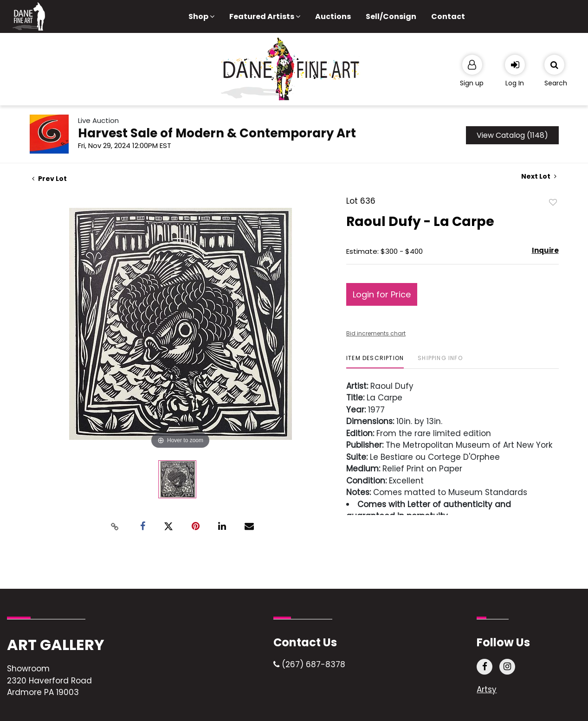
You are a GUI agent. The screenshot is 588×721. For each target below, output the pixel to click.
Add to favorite (553, 202)
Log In (515, 83)
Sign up (472, 83)
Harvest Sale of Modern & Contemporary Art (217, 133)
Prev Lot (49, 179)
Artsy (487, 689)
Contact (448, 16)
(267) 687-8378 (309, 664)
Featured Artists (265, 16)
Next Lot (539, 177)
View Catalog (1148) (512, 135)
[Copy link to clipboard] (115, 527)
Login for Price (382, 294)
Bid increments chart (376, 333)
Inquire (545, 250)
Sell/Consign (391, 16)
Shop (201, 16)
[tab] (375, 362)
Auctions (333, 16)
